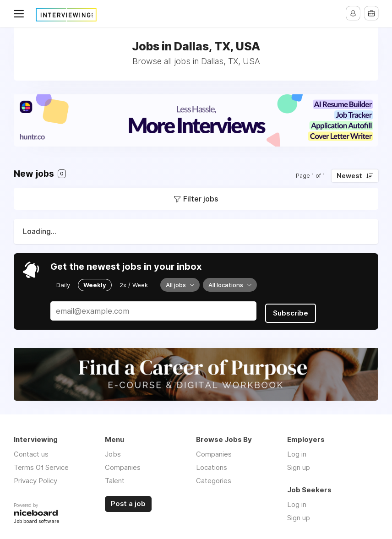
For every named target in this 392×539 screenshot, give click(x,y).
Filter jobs (201, 199)
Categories (214, 477)
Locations (212, 464)
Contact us (31, 450)
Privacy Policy (35, 477)
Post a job (128, 500)
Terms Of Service (41, 464)
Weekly (95, 284)
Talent (115, 477)
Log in (297, 450)
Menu (21, 14)
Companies (123, 464)
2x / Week (134, 284)
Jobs (113, 450)
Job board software (36, 518)
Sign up (299, 464)
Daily (63, 284)
